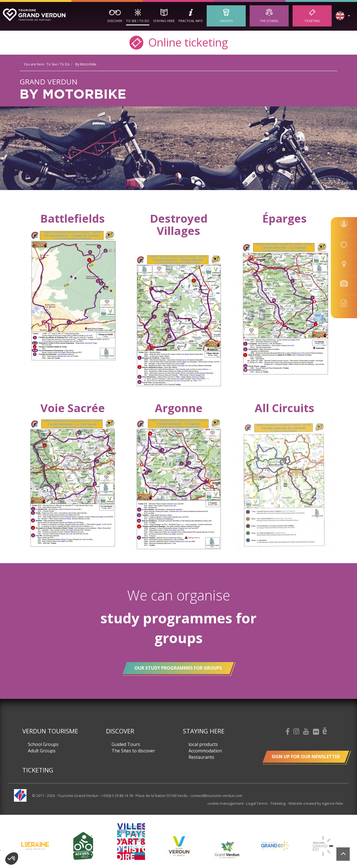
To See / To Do (138, 21)
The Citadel (269, 21)
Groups (226, 21)
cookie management (228, 803)
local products (203, 744)
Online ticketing (179, 42)
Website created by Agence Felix (316, 803)
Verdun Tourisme (50, 731)
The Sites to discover (133, 751)
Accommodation (205, 751)
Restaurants (201, 757)
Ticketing (312, 21)
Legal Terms (258, 803)
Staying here (164, 21)
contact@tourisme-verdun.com (216, 796)
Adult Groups (42, 751)
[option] (179, 846)
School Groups (43, 744)
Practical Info (191, 21)
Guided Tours (126, 744)
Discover (115, 21)
